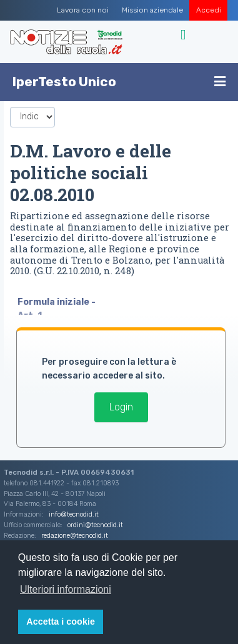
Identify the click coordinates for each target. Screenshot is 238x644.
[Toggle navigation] (185, 35)
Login (121, 407)
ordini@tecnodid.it (95, 525)
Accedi (209, 10)
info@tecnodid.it (74, 514)
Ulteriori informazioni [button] (66, 589)
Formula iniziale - (57, 302)
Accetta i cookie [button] (61, 622)
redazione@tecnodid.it (75, 536)
